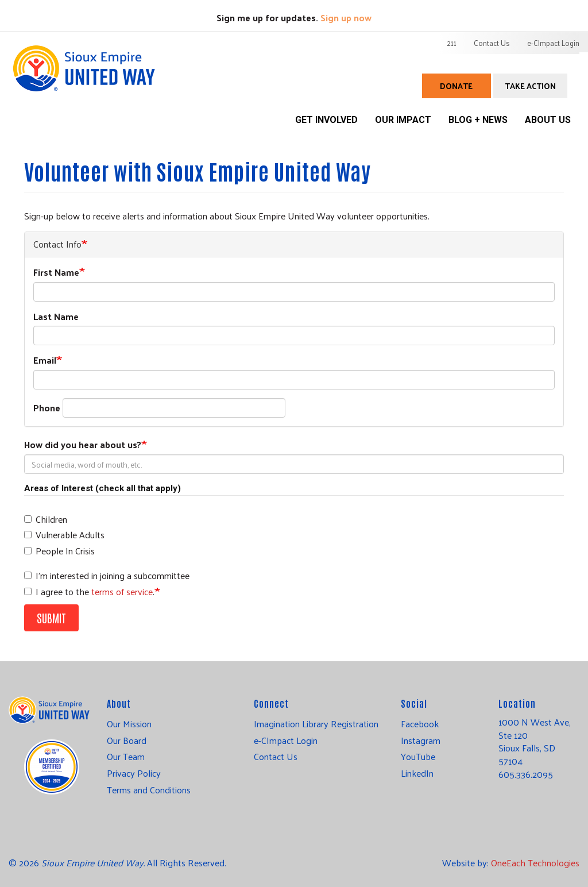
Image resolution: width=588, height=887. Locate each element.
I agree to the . (89, 592)
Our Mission (129, 724)
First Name (56, 273)
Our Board (127, 741)
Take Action (530, 86)
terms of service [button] (122, 591)
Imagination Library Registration (316, 724)
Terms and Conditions (149, 790)
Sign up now (346, 18)
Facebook (420, 724)
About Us (548, 120)
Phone (47, 408)
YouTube (418, 757)
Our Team (126, 757)
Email (45, 360)
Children (46, 520)
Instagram (421, 741)
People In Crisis (59, 551)
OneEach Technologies (535, 863)
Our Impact (403, 120)
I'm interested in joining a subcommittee (107, 576)
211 (452, 43)
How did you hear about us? (83, 445)
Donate (456, 86)
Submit (51, 618)
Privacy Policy (134, 773)
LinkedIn (417, 773)
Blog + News (478, 120)
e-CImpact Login (553, 43)
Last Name (56, 317)
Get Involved (326, 120)
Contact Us (492, 43)
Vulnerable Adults (64, 535)
